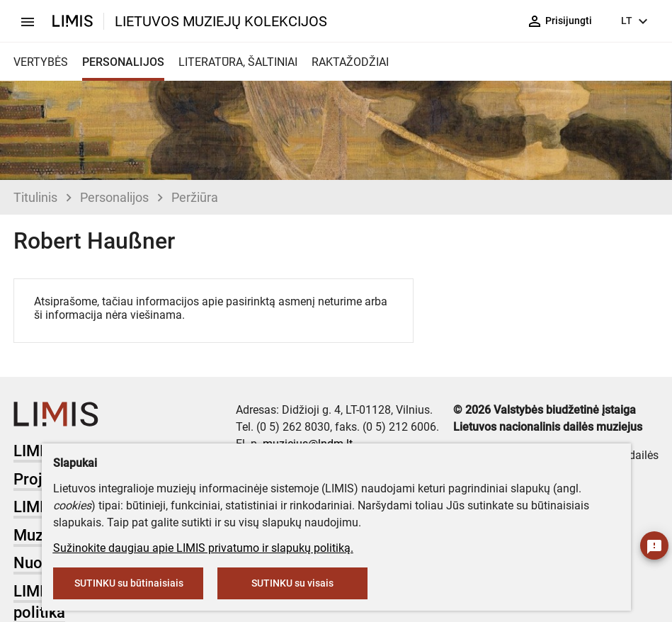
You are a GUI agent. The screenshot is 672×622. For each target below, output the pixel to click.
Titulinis (35, 197)
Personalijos (114, 197)
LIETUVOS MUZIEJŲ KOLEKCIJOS (221, 21)
